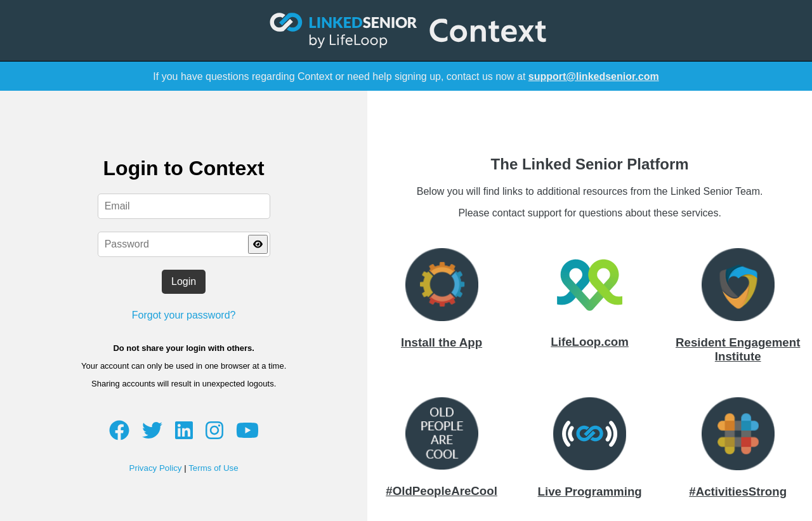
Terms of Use (213, 468)
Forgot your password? (184, 315)
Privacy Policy (156, 468)
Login (184, 281)
